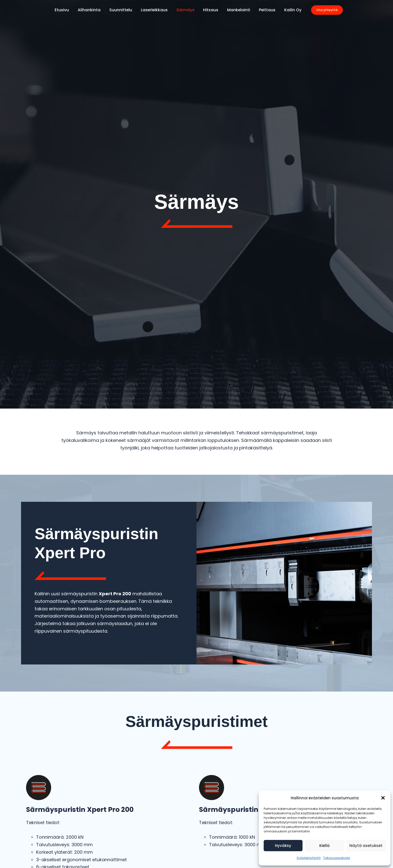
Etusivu (65, 10)
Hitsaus (210, 10)
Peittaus (265, 10)
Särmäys (185, 10)
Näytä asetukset (366, 846)
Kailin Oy (289, 10)
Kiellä (324, 846)
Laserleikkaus (155, 10)
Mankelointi (237, 10)
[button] (383, 798)
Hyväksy (283, 846)
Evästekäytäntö (309, 858)
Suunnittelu (122, 10)
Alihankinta (92, 10)
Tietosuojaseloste (336, 858)
